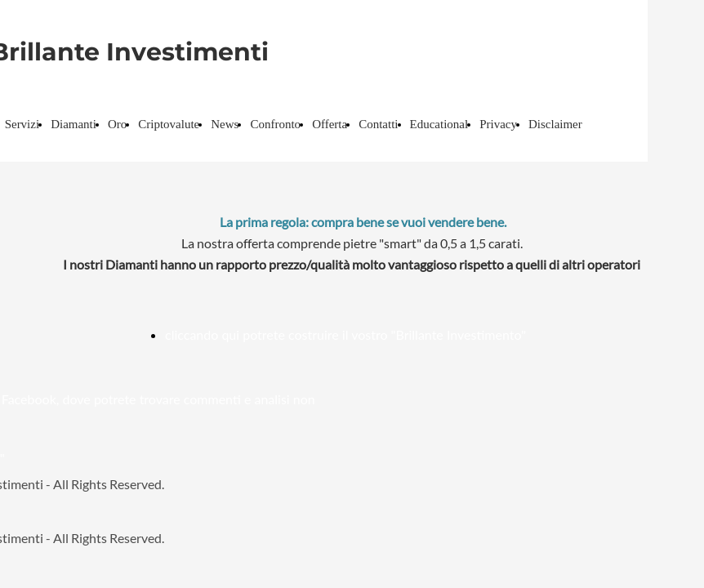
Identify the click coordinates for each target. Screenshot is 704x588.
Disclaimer (555, 124)
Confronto (275, 124)
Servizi (22, 124)
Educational (439, 124)
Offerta (330, 124)
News (225, 124)
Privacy (498, 124)
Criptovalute (169, 124)
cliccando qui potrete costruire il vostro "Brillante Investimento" (345, 334)
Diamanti (74, 124)
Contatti (378, 124)
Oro (117, 124)
